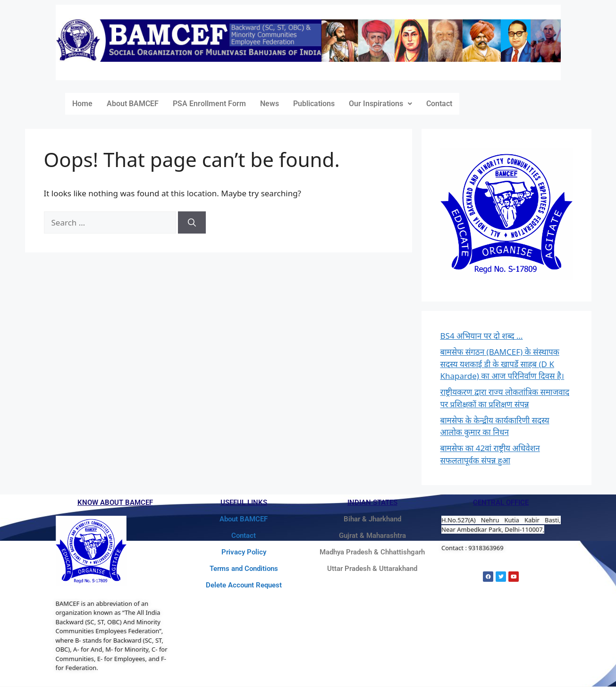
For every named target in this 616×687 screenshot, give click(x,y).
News (270, 104)
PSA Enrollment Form (209, 104)
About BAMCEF (133, 104)
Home (82, 104)
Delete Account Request (244, 585)
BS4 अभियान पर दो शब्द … (482, 336)
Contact (439, 104)
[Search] (192, 223)
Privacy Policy (244, 552)
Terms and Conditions (244, 569)
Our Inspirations (380, 104)
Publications (314, 104)
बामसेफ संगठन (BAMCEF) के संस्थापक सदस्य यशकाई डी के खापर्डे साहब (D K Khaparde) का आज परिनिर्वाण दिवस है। (502, 364)
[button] (380, 104)
